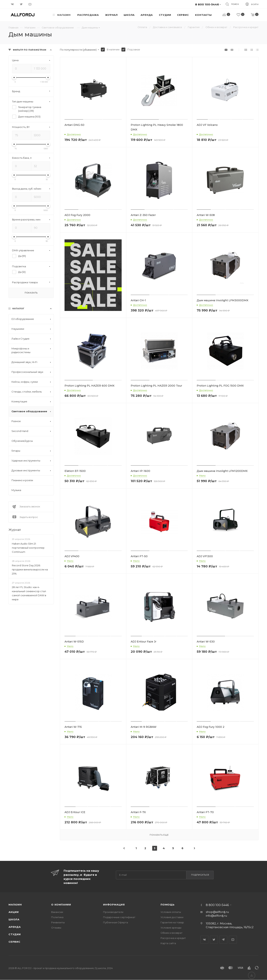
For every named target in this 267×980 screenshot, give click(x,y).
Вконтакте (204, 940)
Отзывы (56, 928)
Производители (113, 912)
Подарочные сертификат (119, 917)
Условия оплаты (171, 912)
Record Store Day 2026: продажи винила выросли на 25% (30, 569)
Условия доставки (172, 917)
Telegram (223, 940)
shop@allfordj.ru (217, 912)
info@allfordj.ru (216, 916)
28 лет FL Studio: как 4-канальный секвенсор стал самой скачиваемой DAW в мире (29, 593)
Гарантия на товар (172, 922)
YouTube (233, 940)
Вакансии (57, 912)
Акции (14, 912)
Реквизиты (58, 922)
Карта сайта (168, 943)
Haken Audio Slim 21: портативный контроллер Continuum (28, 548)
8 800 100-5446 (217, 905)
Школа (14, 919)
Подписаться (200, 875)
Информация (114, 905)
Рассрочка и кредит (173, 938)
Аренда (15, 927)
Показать (31, 293)
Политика (57, 917)
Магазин (15, 905)
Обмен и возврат (172, 933)
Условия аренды (171, 928)
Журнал (15, 530)
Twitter (214, 940)
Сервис (14, 942)
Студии (15, 934)
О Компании (61, 905)
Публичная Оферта (116, 922)
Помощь (168, 905)
